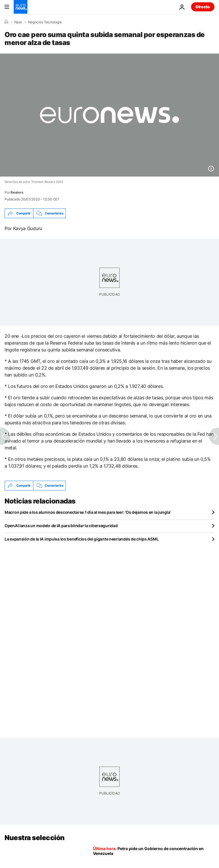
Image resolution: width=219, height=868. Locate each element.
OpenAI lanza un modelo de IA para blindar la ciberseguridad (61, 526)
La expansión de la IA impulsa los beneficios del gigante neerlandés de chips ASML (82, 539)
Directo (203, 7)
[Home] (6, 22)
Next (18, 22)
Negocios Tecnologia (45, 22)
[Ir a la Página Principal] (21, 7)
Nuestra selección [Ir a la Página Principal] (35, 838)
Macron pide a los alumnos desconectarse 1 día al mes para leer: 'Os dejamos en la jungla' (88, 512)
